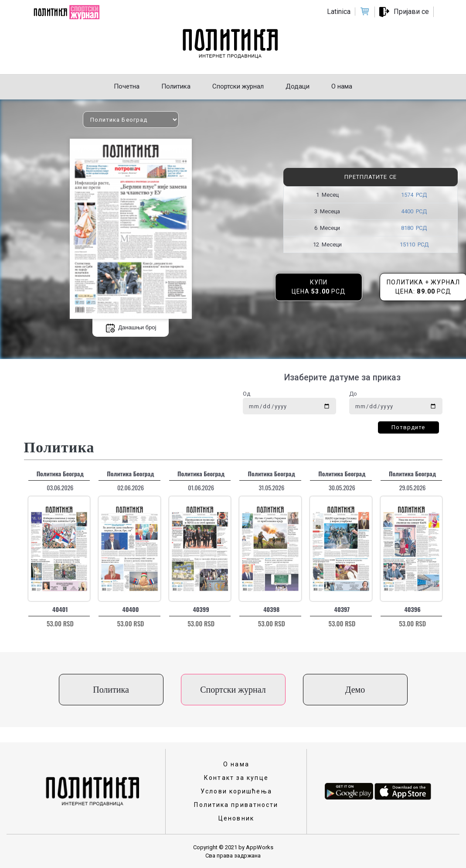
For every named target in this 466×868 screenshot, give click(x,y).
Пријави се (411, 12)
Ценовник (236, 818)
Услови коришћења (236, 791)
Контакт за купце (236, 778)
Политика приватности (236, 805)
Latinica (339, 12)
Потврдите (408, 427)
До (353, 394)
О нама (236, 764)
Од (247, 394)
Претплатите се (370, 177)
